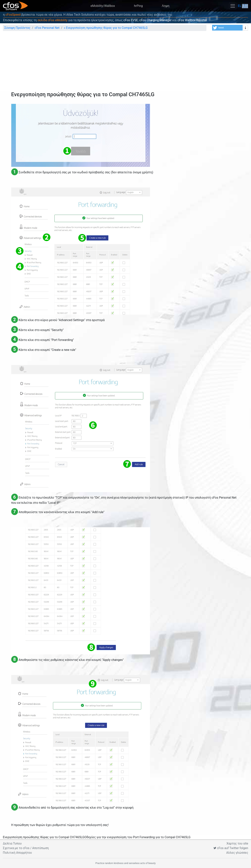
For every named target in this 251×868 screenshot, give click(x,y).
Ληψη (166, 6)
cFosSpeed (13, 15)
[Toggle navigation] (233, 6)
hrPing (138, 6)
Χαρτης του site (237, 843)
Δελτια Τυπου (12, 843)
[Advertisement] (126, 63)
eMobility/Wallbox (103, 6)
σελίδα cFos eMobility (53, 20)
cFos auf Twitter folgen (231, 848)
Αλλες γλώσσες (237, 853)
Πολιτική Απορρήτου (17, 853)
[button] (227, 28)
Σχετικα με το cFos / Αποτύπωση (26, 848)
